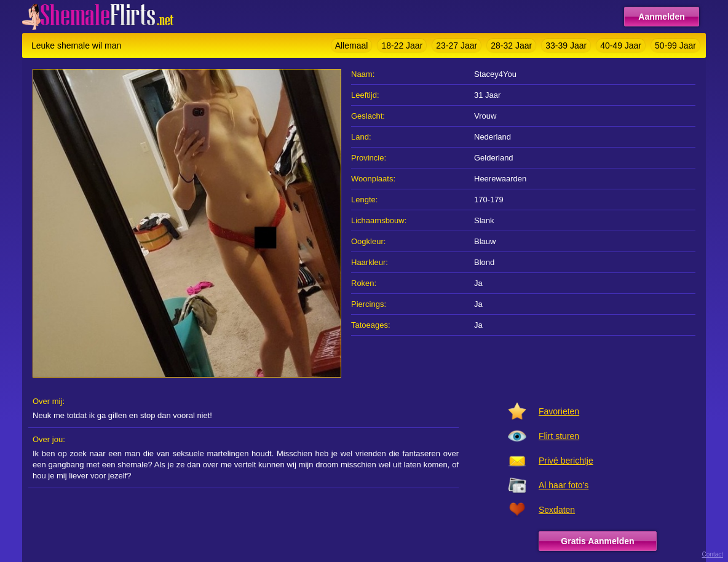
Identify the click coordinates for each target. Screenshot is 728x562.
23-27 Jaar (457, 46)
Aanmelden (661, 17)
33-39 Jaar (566, 46)
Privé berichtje (566, 461)
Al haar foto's (564, 485)
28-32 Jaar (511, 46)
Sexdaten (557, 510)
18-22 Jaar (402, 46)
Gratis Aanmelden (597, 541)
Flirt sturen (559, 436)
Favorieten (559, 411)
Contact (713, 554)
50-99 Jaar (675, 46)
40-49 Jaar (621, 46)
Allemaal (352, 46)
